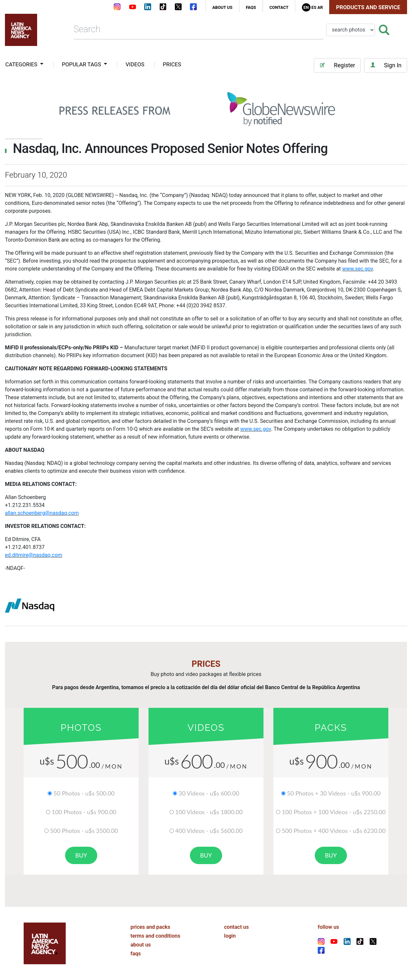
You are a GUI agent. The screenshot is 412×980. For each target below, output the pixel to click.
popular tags (82, 64)
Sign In (386, 65)
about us (222, 7)
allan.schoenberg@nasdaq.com (42, 513)
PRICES (172, 64)
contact (279, 7)
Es (314, 7)
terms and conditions (155, 936)
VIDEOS (135, 64)
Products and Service (368, 7)
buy (81, 855)
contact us (236, 927)
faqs (251, 7)
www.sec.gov (357, 269)
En (306, 7)
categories (22, 64)
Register (337, 65)
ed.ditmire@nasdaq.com (34, 555)
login (230, 936)
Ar (320, 7)
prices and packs (150, 927)
